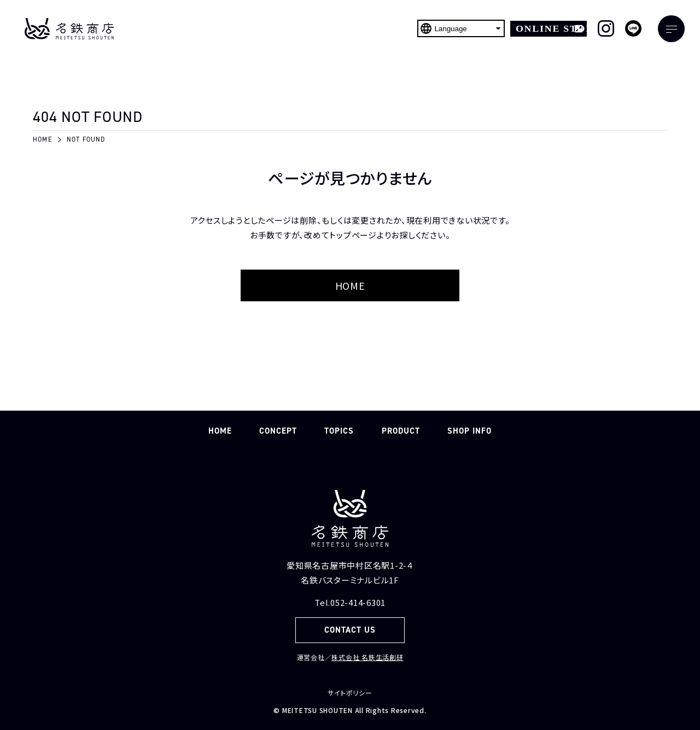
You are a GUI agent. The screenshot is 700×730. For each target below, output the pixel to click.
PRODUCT (401, 431)
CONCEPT (278, 431)
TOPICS (339, 431)
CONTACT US (350, 630)
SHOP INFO (469, 431)
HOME (350, 285)
